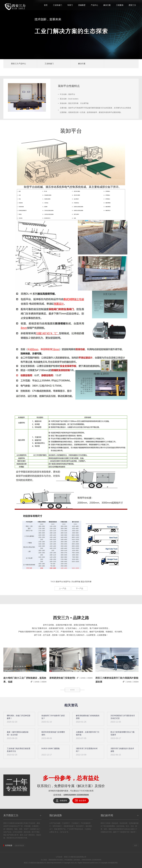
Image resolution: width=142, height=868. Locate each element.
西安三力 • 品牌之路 (71, 618)
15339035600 (83, 795)
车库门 (70, 5)
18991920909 (70, 795)
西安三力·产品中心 (18, 64)
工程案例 (120, 5)
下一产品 (80, 588)
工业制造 (36, 682)
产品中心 (94, 5)
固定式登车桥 (86, 582)
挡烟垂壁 (82, 5)
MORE (72, 690)
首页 (46, 5)
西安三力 (132, 5)
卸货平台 (67, 582)
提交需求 (82, 801)
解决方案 (107, 5)
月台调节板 (76, 582)
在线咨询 (63, 801)
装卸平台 (59, 582)
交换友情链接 (19, 845)
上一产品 (62, 588)
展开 (136, 845)
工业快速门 (57, 5)
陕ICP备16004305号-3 (55, 863)
